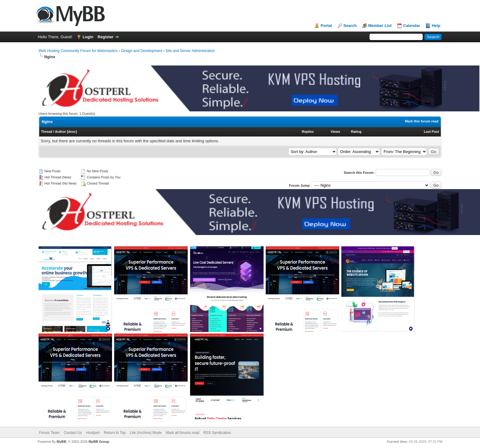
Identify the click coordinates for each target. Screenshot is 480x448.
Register (106, 37)
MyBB (61, 442)
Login (88, 37)
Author (61, 132)
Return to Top (115, 433)
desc (72, 132)
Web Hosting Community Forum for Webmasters (78, 51)
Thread (47, 132)
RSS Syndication (217, 433)
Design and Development (142, 51)
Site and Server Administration (190, 51)
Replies (308, 132)
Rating (356, 132)
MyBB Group (99, 442)
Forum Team (49, 433)
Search (350, 26)
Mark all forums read (182, 433)
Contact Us (73, 433)
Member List (380, 26)
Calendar (412, 26)
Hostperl (93, 433)
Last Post (431, 132)
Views (335, 132)
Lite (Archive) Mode (146, 433)
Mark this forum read (422, 121)
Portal (326, 26)
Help (436, 26)
